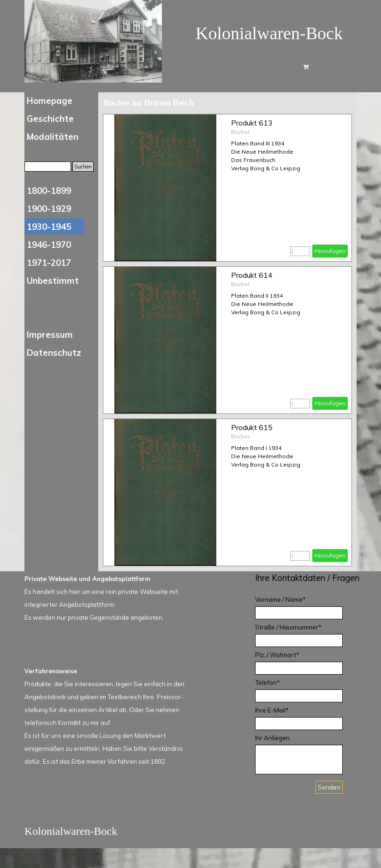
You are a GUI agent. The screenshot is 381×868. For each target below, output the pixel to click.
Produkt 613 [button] (252, 123)
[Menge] (300, 251)
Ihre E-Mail (272, 710)
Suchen (83, 167)
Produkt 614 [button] (252, 275)
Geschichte (50, 119)
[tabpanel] (313, 578)
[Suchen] (48, 167)
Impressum (50, 335)
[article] (227, 188)
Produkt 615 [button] (252, 427)
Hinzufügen (330, 251)
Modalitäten (53, 137)
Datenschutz (54, 353)
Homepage (50, 101)
